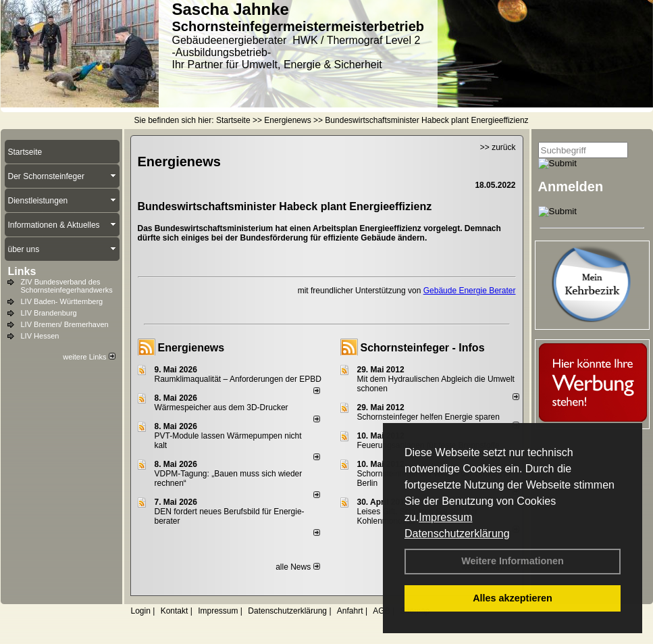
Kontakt (175, 611)
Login (141, 611)
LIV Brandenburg (49, 313)
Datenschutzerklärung (457, 534)
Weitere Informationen (513, 561)
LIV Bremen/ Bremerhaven (65, 324)
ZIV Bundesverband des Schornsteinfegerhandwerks (67, 286)
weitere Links (89, 357)
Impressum (445, 517)
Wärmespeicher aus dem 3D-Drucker (221, 407)
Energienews (191, 348)
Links (22, 271)
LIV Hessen (40, 336)
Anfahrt (350, 611)
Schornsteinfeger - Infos (423, 348)
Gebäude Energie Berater (470, 291)
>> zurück (498, 147)
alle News (297, 567)
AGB (381, 611)
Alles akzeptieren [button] (513, 598)
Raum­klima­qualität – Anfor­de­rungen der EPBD (238, 379)
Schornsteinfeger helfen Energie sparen (428, 417)
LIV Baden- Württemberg (62, 301)
